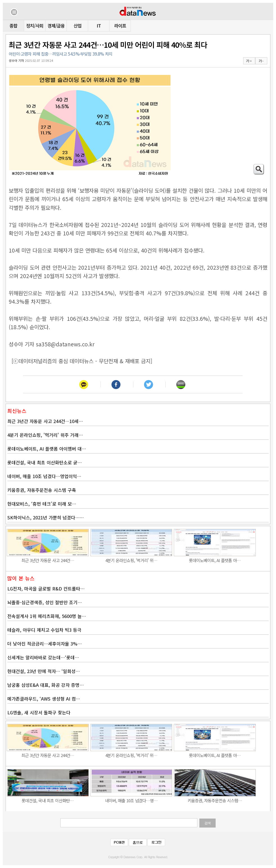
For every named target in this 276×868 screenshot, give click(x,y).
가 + (249, 61)
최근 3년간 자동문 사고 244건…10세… (45, 421)
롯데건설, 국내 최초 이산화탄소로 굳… (45, 462)
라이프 (120, 26)
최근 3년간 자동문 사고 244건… (48, 560)
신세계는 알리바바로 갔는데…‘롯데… (43, 657)
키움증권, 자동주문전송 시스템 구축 (42, 490)
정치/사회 (35, 26)
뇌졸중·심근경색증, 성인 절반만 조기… (45, 602)
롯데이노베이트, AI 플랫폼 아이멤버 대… (47, 449)
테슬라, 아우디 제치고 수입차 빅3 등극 (44, 630)
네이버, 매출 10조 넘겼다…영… (131, 800)
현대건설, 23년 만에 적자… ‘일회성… (44, 671)
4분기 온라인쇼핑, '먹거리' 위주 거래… (45, 435)
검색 (207, 823)
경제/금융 (56, 26)
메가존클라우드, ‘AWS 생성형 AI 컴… (44, 699)
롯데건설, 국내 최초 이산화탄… (48, 800)
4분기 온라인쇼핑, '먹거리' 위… (131, 560)
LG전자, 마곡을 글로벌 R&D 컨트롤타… (46, 588)
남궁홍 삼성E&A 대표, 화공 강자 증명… (45, 685)
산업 (77, 26)
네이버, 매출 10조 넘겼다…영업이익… (44, 476)
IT (99, 26)
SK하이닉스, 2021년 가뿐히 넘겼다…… (45, 517)
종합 (13, 26)
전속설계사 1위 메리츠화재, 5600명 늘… (47, 616)
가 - (261, 61)
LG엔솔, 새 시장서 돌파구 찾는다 (39, 712)
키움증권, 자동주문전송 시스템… (215, 800)
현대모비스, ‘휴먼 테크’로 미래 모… (42, 504)
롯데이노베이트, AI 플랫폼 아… (215, 560)
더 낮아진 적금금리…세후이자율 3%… (45, 644)
